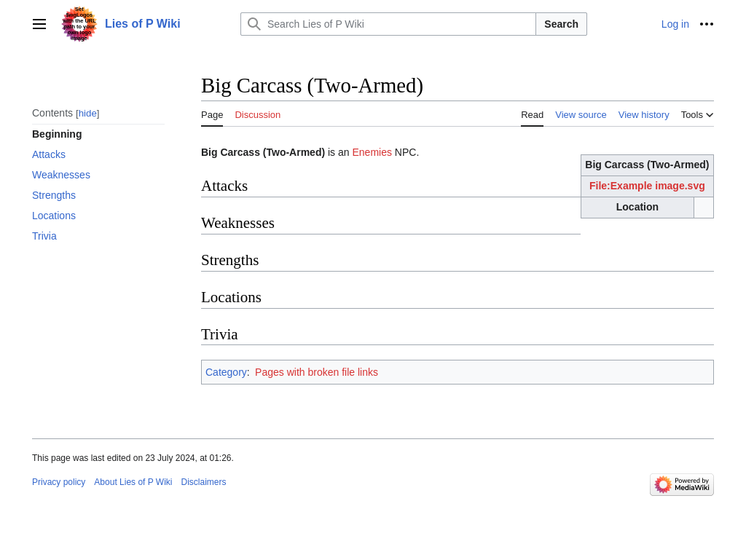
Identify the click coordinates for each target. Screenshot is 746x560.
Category (226, 372)
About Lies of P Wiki (133, 482)
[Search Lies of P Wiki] (388, 24)
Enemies (372, 152)
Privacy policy (59, 482)
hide (88, 113)
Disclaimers (204, 482)
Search (561, 24)
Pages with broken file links (317, 372)
